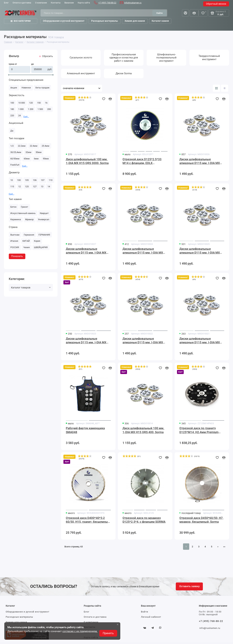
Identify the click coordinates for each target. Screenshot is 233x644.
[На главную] (21, 13)
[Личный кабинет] (185, 13)
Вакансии (69, 3)
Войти (145, 612)
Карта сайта (84, 3)
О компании (41, 3)
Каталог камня (160, 21)
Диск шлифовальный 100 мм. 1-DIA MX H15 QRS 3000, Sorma (87, 161)
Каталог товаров (31, 288)
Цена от (13, 64)
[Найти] (159, 13)
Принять (108, 633)
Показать (17, 256)
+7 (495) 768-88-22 (107, 3)
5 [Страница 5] (212, 547)
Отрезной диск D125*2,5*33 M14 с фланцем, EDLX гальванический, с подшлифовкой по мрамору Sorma (142, 161)
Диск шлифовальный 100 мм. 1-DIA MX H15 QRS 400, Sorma (143, 430)
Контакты (56, 3)
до (32, 64)
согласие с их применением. (80, 631)
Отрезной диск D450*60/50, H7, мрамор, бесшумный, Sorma (201, 520)
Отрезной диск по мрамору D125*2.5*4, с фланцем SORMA (144, 520)
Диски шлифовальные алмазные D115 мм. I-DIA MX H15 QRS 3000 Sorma (86, 251)
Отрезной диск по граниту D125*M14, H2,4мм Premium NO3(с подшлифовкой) (199, 430)
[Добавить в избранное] (104, 99)
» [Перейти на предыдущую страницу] (218, 547)
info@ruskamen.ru (133, 3)
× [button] (118, 624)
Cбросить (46, 56)
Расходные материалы (19, 617)
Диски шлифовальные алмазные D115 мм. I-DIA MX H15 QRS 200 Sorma (86, 341)
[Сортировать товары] (82, 88)
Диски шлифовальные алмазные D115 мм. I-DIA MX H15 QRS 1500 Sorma (200, 161)
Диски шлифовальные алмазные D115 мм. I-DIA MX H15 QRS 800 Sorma (200, 251)
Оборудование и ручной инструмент (27, 612)
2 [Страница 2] (192, 547)
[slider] (85, 97)
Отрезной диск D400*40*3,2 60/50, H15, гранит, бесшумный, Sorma (88, 520)
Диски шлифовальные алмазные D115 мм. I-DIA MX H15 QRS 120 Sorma (143, 341)
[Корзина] (219, 13)
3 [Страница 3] (199, 547)
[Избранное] (203, 13)
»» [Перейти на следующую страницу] (224, 547)
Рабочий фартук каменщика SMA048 (85, 430)
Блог (6, 3)
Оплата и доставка (22, 3)
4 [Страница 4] (205, 547)
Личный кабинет (151, 617)
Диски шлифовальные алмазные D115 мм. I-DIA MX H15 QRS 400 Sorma (143, 251)
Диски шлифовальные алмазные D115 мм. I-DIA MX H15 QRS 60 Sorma (200, 341)
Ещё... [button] (26, 117)
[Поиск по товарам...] (97, 13)
